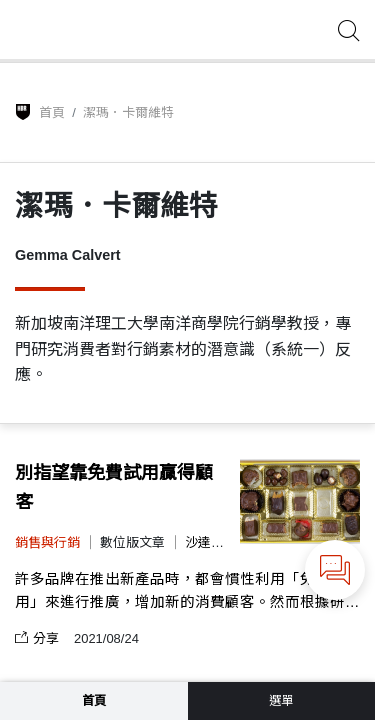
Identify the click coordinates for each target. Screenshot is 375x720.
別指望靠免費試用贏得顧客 (114, 487)
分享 (37, 638)
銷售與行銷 (47, 542)
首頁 (52, 112)
